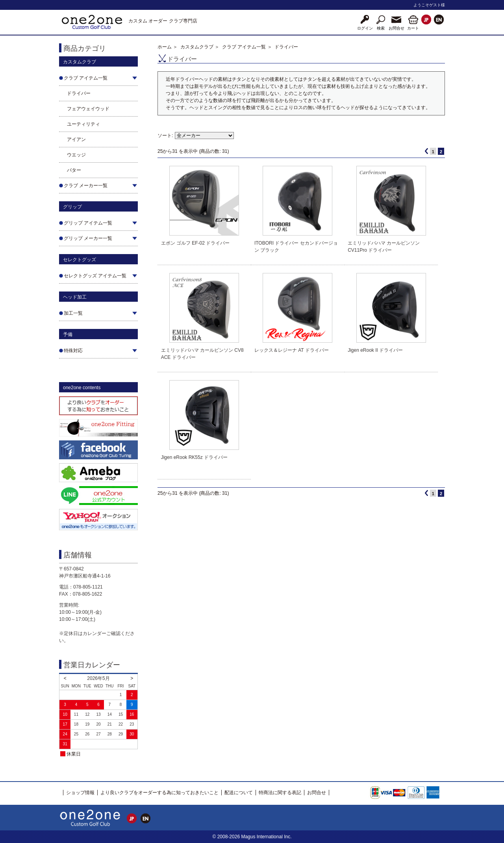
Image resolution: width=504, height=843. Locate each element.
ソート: (165, 136)
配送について (239, 793)
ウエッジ (76, 155)
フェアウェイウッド (88, 109)
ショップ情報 (80, 793)
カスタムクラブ (197, 47)
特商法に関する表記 (280, 793)
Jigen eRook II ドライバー (375, 350)
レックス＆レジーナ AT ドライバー (292, 350)
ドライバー (79, 93)
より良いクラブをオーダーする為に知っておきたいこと (159, 793)
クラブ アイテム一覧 (244, 47)
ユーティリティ (83, 124)
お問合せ (317, 793)
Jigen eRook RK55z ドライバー (194, 457)
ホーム (165, 47)
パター (74, 170)
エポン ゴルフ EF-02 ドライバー (195, 243)
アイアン (76, 139)
